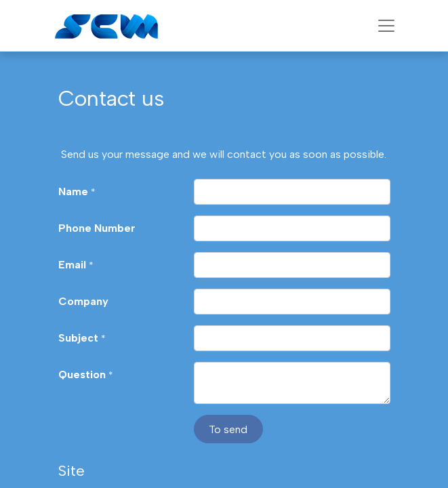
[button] (228, 429)
